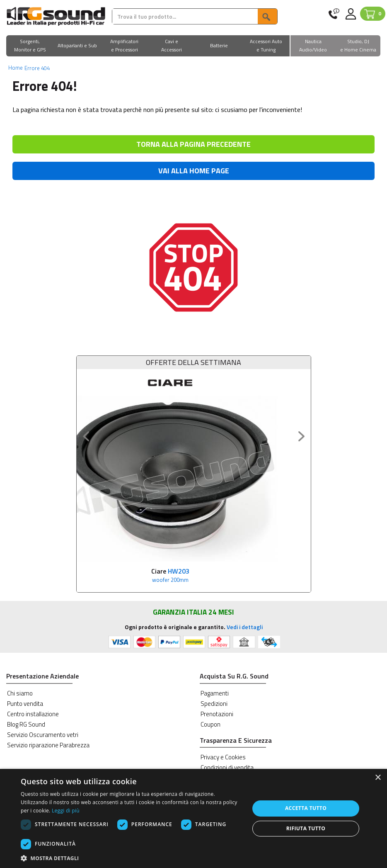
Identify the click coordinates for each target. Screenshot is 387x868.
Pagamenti (215, 693)
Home (16, 68)
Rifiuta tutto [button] (306, 828)
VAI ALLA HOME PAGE (194, 171)
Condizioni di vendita (227, 767)
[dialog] (193, 818)
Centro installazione (33, 714)
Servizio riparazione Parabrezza (48, 745)
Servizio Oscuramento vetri (43, 734)
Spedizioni (214, 703)
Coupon (210, 724)
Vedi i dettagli (245, 626)
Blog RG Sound (26, 724)
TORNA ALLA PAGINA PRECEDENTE (193, 144)
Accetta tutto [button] (306, 808)
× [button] (378, 778)
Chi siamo (20, 693)
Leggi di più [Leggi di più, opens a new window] (66, 811)
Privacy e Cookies (223, 757)
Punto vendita (25, 703)
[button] (30, 46)
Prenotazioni (217, 714)
